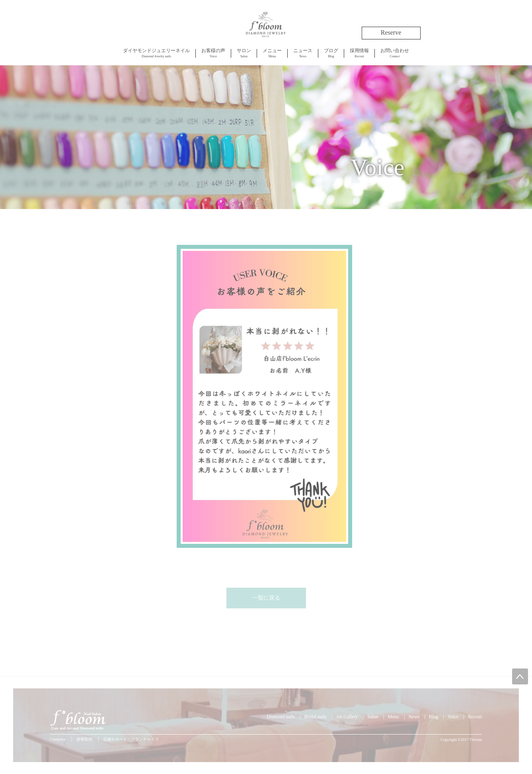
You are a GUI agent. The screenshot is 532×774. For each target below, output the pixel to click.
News (303, 53)
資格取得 (84, 739)
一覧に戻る (266, 598)
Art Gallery (347, 717)
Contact (395, 53)
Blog (331, 53)
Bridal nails (316, 717)
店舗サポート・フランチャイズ (131, 739)
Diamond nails (281, 717)
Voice (213, 53)
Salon (244, 53)
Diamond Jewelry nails (156, 53)
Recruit (359, 53)
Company (58, 739)
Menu (272, 53)
